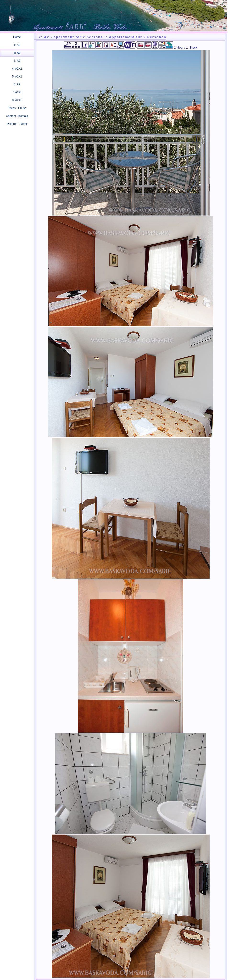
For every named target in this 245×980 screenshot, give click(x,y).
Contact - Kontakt (17, 116)
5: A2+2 (17, 77)
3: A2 (17, 61)
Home (17, 37)
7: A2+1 (17, 92)
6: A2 (17, 84)
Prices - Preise (17, 108)
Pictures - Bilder (17, 124)
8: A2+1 (17, 100)
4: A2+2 (17, 69)
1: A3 (17, 45)
